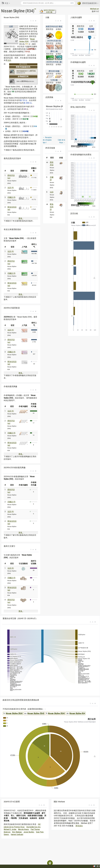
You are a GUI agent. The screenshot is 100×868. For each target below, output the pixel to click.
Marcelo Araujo (23, 829)
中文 (6, 3)
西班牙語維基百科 (88, 3)
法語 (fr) (11, 188)
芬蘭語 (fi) (11, 197)
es (35, 9)
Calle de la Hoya (61, 141)
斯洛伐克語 (52, 207)
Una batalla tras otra (33, 827)
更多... (21, 218)
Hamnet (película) (17, 834)
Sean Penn (40, 832)
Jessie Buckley (29, 832)
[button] (31, 21)
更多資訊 (79, 826)
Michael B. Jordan (10, 829)
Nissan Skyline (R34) (14, 713)
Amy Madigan (17, 832)
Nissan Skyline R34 (77, 713)
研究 (72, 3)
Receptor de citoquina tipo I (47, 140)
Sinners (6, 834)
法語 (9, 60)
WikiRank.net (94, 9)
